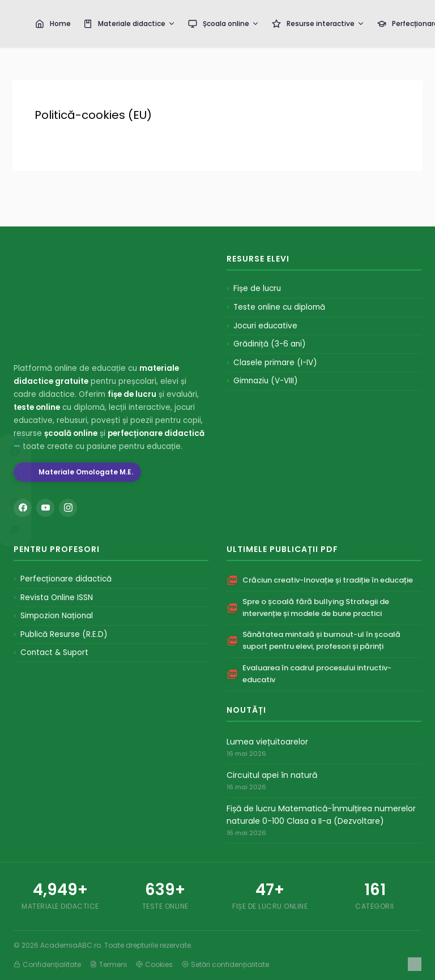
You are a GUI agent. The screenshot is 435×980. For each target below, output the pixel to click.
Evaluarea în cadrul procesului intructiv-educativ (317, 674)
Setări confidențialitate (225, 964)
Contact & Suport (54, 652)
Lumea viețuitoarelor (267, 742)
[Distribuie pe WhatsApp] (25, 477)
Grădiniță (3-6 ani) (269, 344)
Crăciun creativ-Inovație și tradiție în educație (328, 580)
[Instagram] (68, 508)
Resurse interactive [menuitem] (318, 23)
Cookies (154, 964)
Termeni (108, 964)
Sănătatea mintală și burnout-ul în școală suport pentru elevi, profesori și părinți (321, 640)
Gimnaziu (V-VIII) (265, 381)
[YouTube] (45, 508)
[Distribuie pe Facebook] (25, 451)
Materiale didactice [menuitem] (129, 23)
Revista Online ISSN (57, 598)
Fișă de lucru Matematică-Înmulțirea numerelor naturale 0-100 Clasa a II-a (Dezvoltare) (321, 815)
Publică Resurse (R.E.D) (64, 634)
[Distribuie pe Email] (25, 529)
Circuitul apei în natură (272, 775)
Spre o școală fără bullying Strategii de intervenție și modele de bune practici (316, 607)
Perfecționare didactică (66, 579)
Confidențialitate (47, 964)
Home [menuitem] (53, 23)
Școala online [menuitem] (224, 23)
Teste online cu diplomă (279, 307)
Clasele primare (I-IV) (275, 363)
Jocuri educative (265, 326)
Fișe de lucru (257, 288)
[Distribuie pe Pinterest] (25, 503)
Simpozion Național (57, 616)
